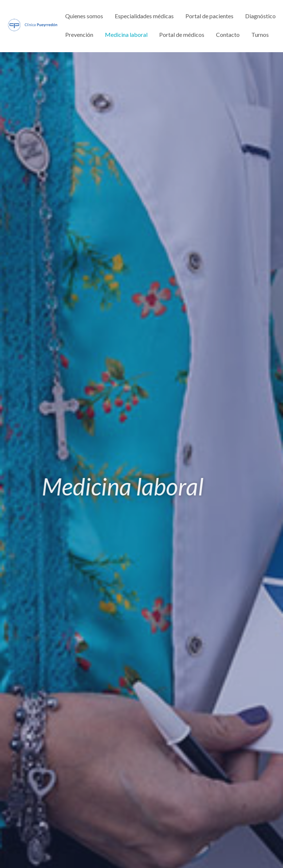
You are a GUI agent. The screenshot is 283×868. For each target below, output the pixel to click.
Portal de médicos (182, 34)
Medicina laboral (126, 34)
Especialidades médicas (144, 16)
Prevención (79, 34)
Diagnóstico (260, 16)
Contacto (228, 34)
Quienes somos (84, 16)
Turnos (260, 34)
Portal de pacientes (209, 16)
